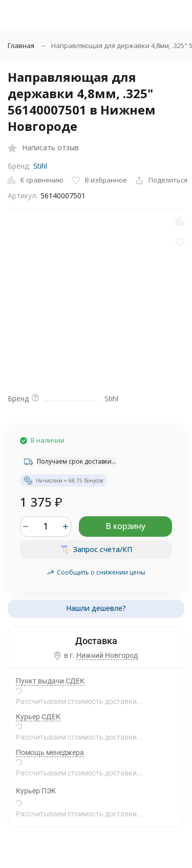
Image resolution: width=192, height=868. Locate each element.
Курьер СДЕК (38, 717)
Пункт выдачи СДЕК (50, 681)
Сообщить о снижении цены (96, 572)
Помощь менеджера (50, 752)
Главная (21, 45)
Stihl (40, 166)
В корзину (125, 526)
